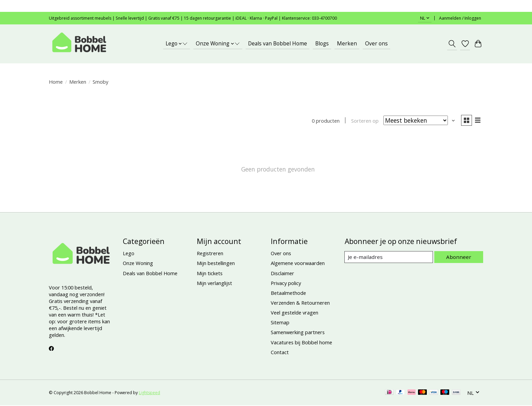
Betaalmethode (288, 293)
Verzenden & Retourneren (300, 303)
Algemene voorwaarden (298, 264)
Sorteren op (364, 121)
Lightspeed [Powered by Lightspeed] (149, 393)
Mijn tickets (210, 273)
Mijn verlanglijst (214, 284)
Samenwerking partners (298, 333)
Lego (129, 254)
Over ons (376, 44)
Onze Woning (138, 264)
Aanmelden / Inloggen (460, 18)
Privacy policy (286, 284)
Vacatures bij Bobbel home (301, 343)
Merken (347, 44)
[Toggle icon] (452, 44)
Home (56, 82)
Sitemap (280, 323)
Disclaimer (282, 273)
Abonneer (460, 258)
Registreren (210, 254)
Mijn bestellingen (216, 264)
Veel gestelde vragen (294, 313)
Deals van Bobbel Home (278, 44)
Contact (280, 353)
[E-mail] (390, 258)
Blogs (322, 44)
